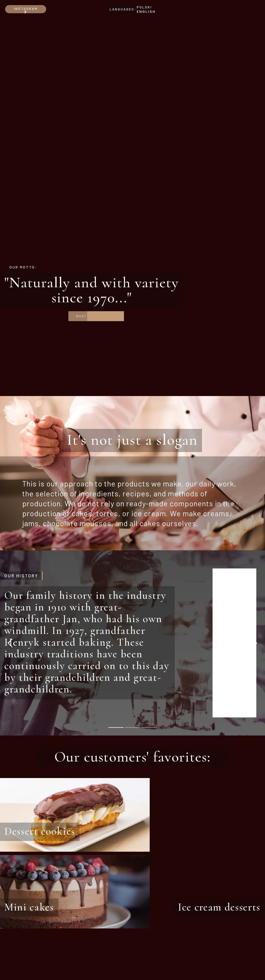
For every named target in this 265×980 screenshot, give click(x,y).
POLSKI (144, 7)
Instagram (26, 10)
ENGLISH (146, 12)
